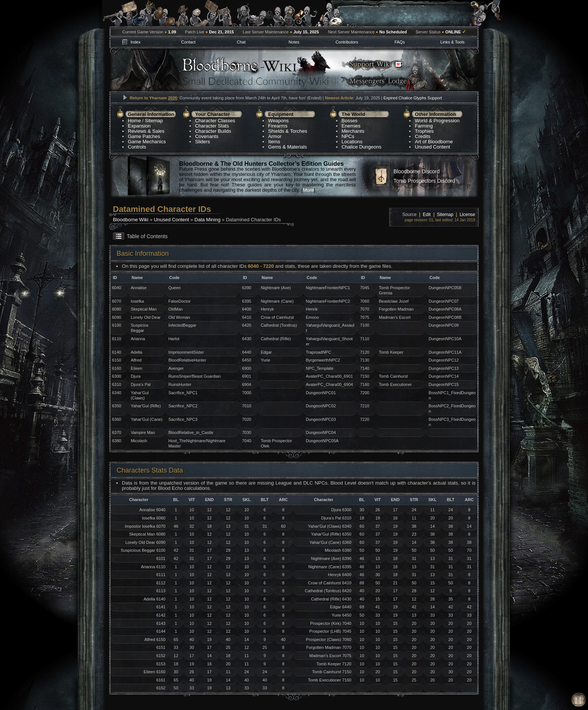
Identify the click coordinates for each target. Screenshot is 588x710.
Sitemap (154, 121)
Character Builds (213, 131)
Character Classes (215, 121)
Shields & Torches (288, 131)
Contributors (347, 42)
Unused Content (432, 147)
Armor (275, 136)
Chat (241, 42)
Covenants (207, 136)
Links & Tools (452, 42)
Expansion (139, 126)
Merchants (353, 131)
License (467, 215)
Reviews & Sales (146, 131)
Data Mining (208, 220)
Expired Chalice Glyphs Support (412, 98)
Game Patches (144, 136)
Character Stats (212, 126)
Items (274, 142)
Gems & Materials (287, 147)
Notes (294, 42)
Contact (188, 42)
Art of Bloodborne (434, 142)
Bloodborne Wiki (131, 220)
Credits (422, 136)
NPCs (348, 136)
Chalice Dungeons (361, 147)
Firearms (278, 126)
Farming (424, 126)
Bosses (350, 121)
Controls (137, 147)
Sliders (202, 142)
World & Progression (437, 121)
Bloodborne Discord (416, 171)
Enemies (351, 126)
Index (136, 42)
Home (134, 121)
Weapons (278, 121)
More (308, 190)
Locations (352, 142)
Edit (427, 215)
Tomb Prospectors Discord (424, 181)
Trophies (424, 131)
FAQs (400, 42)
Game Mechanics (147, 142)
